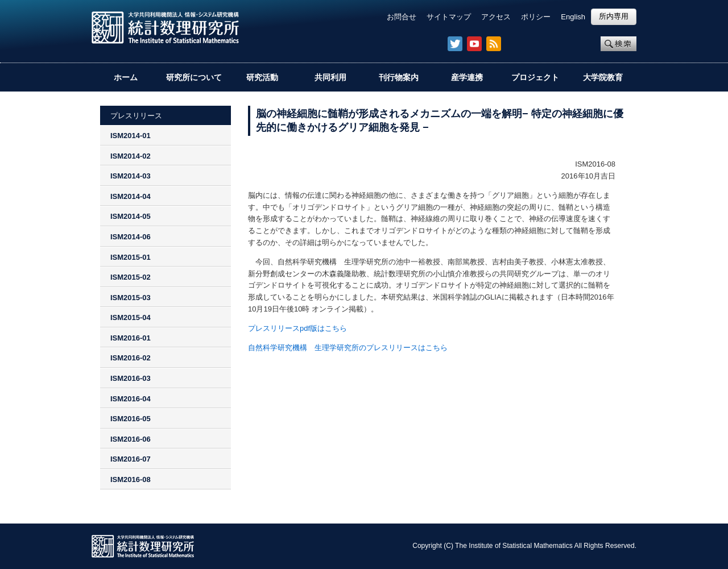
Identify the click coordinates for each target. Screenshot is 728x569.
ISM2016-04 (131, 399)
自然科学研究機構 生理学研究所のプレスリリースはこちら (348, 348)
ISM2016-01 (131, 338)
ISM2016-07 (131, 459)
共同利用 (330, 77)
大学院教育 (603, 77)
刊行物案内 (399, 77)
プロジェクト (535, 77)
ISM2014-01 (131, 136)
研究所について (194, 77)
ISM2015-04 (131, 317)
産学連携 (467, 77)
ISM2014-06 (131, 237)
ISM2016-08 (131, 479)
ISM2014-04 (131, 196)
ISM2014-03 (131, 176)
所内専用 (614, 16)
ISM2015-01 (131, 257)
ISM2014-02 (131, 156)
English (573, 17)
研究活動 (262, 77)
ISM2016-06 (131, 439)
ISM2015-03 (131, 298)
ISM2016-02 (131, 358)
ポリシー (536, 17)
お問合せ (402, 17)
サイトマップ (449, 17)
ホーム (126, 77)
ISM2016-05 (131, 419)
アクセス (496, 17)
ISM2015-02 (131, 277)
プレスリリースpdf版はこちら (297, 328)
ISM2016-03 (131, 378)
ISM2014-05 (131, 216)
